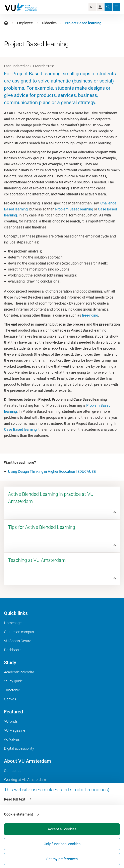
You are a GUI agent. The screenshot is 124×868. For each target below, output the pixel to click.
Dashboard (13, 650)
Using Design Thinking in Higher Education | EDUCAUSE (52, 471)
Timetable (12, 690)
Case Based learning (20, 429)
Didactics (49, 23)
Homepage (13, 623)
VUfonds (11, 721)
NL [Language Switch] (92, 7)
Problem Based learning (74, 209)
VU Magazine (15, 730)
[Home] (6, 23)
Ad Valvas (12, 739)
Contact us (13, 771)
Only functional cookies (62, 844)
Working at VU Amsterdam (25, 780)
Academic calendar (19, 672)
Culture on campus (19, 632)
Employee (25, 23)
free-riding (90, 315)
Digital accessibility (19, 748)
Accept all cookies (62, 829)
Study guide (13, 681)
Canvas (10, 699)
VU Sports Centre (18, 641)
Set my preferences (62, 859)
